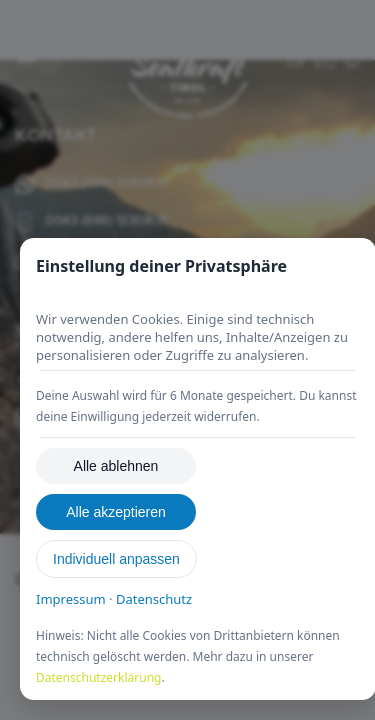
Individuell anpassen (116, 559)
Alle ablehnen (116, 466)
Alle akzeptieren (116, 512)
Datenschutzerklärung (98, 677)
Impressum (71, 599)
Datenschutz (154, 599)
